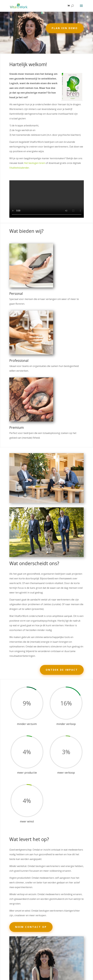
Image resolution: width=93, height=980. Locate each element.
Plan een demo (65, 28)
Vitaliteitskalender (19, 168)
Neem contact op (31, 927)
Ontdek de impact (62, 670)
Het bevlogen (32, 163)
